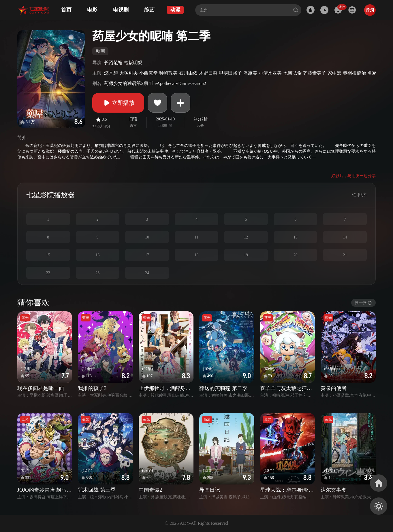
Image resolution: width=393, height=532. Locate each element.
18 (196, 255)
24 (147, 273)
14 (345, 237)
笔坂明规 (133, 63)
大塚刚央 (129, 73)
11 (196, 237)
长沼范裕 (113, 63)
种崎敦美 (168, 73)
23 (97, 273)
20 (296, 255)
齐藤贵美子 (315, 73)
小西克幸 (148, 73)
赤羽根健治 (354, 73)
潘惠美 (250, 73)
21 (345, 255)
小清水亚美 (270, 73)
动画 (100, 51)
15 (48, 255)
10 (147, 237)
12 (246, 237)
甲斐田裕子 (230, 73)
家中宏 (334, 73)
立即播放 (118, 103)
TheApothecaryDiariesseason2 (178, 83)
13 (296, 237)
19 (246, 255)
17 (147, 255)
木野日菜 (208, 73)
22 (48, 273)
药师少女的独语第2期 (126, 83)
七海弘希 (292, 73)
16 (97, 255)
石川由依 (188, 73)
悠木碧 (111, 73)
